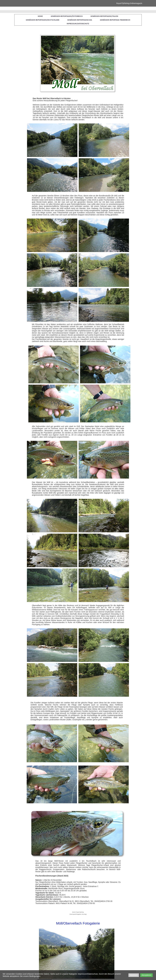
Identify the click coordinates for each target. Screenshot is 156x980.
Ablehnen (134, 975)
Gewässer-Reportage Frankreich (115, 20)
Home (40, 16)
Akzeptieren (146, 975)
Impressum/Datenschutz (78, 24)
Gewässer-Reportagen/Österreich (67, 16)
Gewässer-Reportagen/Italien (104, 16)
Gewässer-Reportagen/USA (80, 20)
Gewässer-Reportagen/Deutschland (43, 20)
